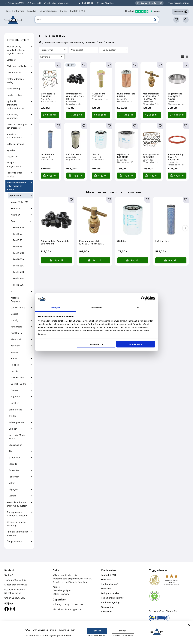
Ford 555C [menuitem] (18, 285)
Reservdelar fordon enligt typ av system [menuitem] (17, 504)
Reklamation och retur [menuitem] (112, 598)
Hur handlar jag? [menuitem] (109, 584)
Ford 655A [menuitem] (18, 259)
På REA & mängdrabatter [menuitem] (14, 165)
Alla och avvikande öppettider (67, 609)
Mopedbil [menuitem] (13, 464)
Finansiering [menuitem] (107, 607)
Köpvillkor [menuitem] (32, 11)
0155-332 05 (87, 3)
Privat (123, 631)
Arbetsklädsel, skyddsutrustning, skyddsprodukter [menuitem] (16, 50)
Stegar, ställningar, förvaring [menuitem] (16, 524)
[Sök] (155, 20)
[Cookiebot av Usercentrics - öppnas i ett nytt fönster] (143, 299)
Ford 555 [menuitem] (18, 240)
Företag (97, 631)
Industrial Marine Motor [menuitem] (17, 437)
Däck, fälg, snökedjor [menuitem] (17, 66)
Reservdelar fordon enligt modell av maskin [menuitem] (16, 186)
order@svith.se (107, 3)
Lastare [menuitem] (13, 496)
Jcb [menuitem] (12, 291)
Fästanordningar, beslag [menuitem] (15, 81)
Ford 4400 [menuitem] (18, 227)
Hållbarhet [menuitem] (106, 612)
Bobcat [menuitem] (14, 314)
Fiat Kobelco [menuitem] (17, 339)
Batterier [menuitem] (11, 60)
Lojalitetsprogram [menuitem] (48, 11)
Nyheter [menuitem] (11, 150)
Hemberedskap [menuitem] (14, 95)
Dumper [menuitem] (13, 429)
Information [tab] (96, 307)
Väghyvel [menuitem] (13, 489)
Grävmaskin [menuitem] (15, 196)
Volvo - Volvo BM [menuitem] (20, 202)
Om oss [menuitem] (64, 11)
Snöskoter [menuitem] (14, 470)
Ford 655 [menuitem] (18, 247)
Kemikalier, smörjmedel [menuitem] (12, 116)
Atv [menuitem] (10, 451)
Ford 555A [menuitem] (18, 278)
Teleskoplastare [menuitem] (17, 422)
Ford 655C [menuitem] (18, 266)
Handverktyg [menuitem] (13, 89)
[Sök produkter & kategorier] (97, 20)
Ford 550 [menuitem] (18, 234)
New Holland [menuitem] (17, 377)
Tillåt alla (136, 344)
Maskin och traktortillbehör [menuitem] (14, 136)
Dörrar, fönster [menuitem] (14, 73)
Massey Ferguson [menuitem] (16, 299)
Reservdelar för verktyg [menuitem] (14, 174)
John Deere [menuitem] (17, 327)
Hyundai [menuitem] (15, 397)
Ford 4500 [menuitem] (18, 272)
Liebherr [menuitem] (15, 403)
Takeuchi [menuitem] (15, 346)
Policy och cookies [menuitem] (110, 593)
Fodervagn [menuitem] (14, 477)
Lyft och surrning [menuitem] (15, 144)
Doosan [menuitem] (15, 390)
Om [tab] (137, 307)
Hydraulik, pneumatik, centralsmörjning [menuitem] (15, 105)
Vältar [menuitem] (12, 483)
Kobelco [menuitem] (15, 365)
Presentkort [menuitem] (12, 157)
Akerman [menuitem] (15, 215)
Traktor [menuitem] (12, 416)
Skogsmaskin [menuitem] (15, 445)
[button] (176, 20)
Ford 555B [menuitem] (18, 253)
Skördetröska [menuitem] (15, 410)
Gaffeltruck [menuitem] (14, 458)
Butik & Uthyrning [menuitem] (15, 11)
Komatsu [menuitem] (15, 209)
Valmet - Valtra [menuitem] (18, 384)
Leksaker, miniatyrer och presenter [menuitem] (17, 126)
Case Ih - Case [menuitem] (18, 308)
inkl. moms (184, 3)
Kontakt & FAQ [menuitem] (78, 11)
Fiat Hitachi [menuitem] (17, 333)
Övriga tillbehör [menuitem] (14, 542)
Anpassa (96, 344)
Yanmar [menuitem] (15, 352)
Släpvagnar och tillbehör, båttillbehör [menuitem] (17, 514)
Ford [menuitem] (13, 221)
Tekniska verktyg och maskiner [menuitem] (17, 533)
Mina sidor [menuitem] (106, 589)
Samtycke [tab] (56, 307)
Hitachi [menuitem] (14, 359)
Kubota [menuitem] (15, 371)
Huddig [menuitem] (15, 320)
